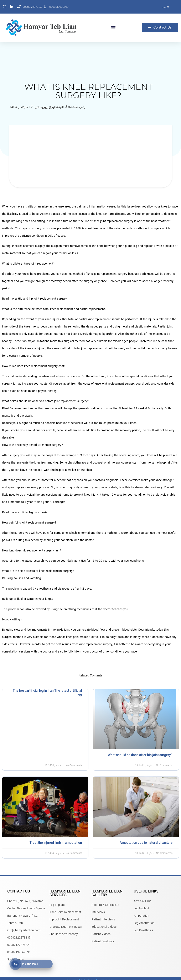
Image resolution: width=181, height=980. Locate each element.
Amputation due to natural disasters (146, 843)
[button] (113, 28)
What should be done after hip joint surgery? (140, 755)
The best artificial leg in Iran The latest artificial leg (47, 693)
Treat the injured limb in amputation (56, 843)
